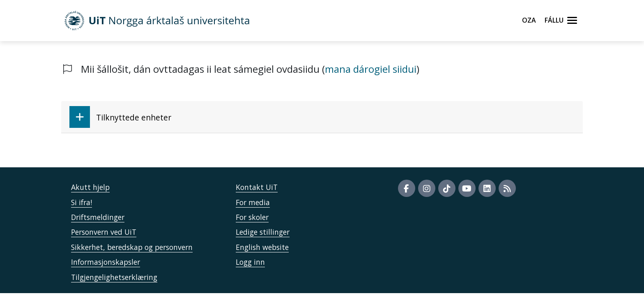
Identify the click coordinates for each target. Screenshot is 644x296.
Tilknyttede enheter (120, 117)
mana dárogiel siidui (371, 69)
